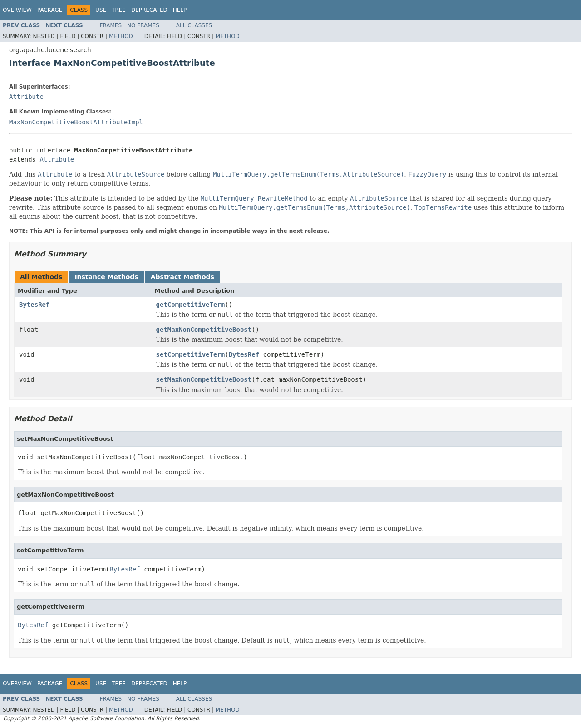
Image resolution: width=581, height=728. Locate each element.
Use (101, 10)
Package (50, 10)
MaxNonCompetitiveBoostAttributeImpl (76, 122)
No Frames (143, 25)
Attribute (26, 97)
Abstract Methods (182, 277)
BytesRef (34, 305)
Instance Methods (106, 277)
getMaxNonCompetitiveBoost (204, 330)
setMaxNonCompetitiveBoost (204, 379)
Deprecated (149, 10)
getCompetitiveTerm (191, 305)
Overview (17, 10)
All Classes (194, 25)
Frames (111, 25)
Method (121, 36)
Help (180, 10)
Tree (119, 10)
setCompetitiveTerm (191, 354)
